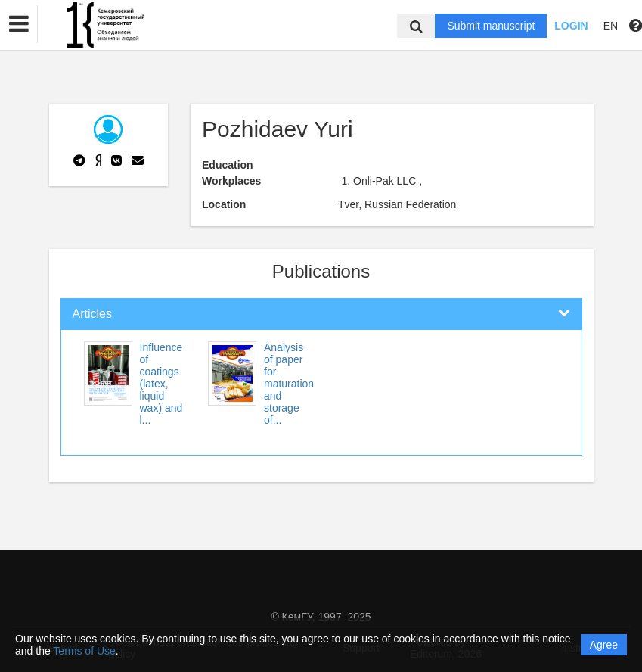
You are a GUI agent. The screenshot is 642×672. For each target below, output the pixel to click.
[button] (19, 24)
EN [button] (611, 26)
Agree (604, 645)
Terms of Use (84, 651)
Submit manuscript (491, 26)
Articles (92, 314)
